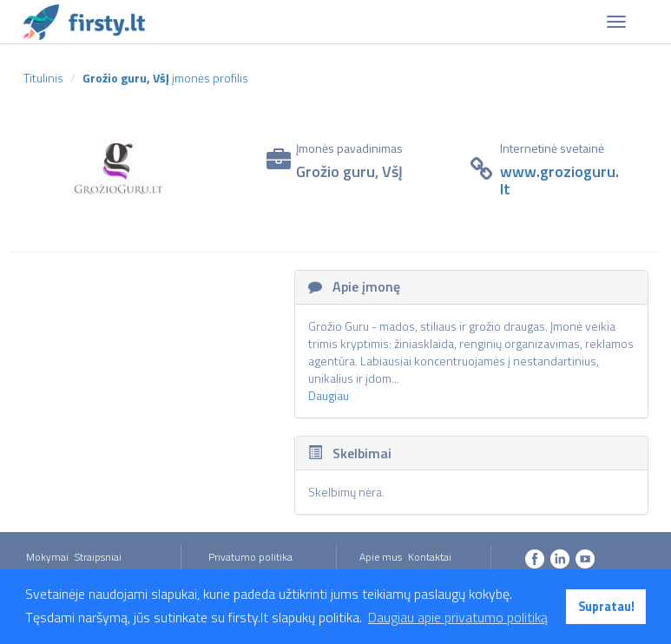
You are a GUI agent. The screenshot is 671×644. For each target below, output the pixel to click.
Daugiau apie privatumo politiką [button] (458, 617)
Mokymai (47, 557)
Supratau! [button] (606, 607)
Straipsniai (98, 557)
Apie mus (381, 557)
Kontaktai (430, 557)
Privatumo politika (250, 557)
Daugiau (329, 395)
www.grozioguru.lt (559, 180)
